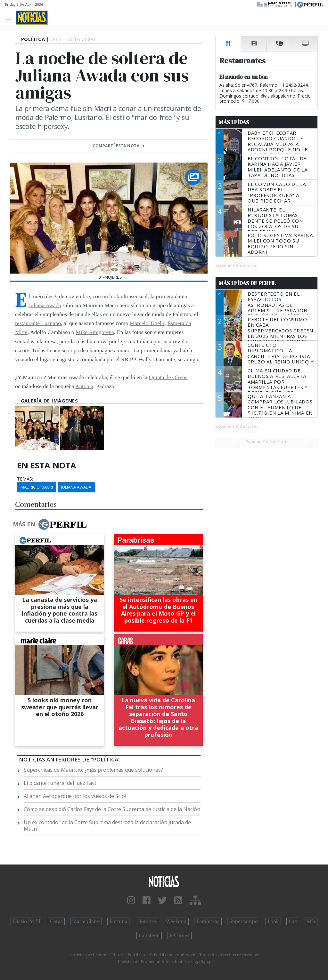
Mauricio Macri (37, 487)
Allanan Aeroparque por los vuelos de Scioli (76, 796)
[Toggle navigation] (10, 17)
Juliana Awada (45, 305)
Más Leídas (234, 122)
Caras (56, 921)
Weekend (176, 921)
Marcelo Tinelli (147, 323)
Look (273, 921)
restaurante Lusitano (38, 323)
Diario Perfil (26, 921)
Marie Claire (86, 921)
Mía (311, 921)
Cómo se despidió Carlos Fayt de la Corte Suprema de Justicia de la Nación (112, 809)
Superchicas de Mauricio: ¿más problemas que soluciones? (93, 770)
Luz (293, 921)
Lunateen (149, 936)
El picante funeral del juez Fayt (60, 783)
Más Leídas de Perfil (247, 283)
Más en (50, 524)
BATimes (180, 936)
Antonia (84, 386)
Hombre (146, 921)
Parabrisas (208, 921)
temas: (25, 479)
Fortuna (118, 921)
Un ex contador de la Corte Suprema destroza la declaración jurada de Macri (107, 825)
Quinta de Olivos (168, 377)
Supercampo (244, 921)
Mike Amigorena (95, 332)
